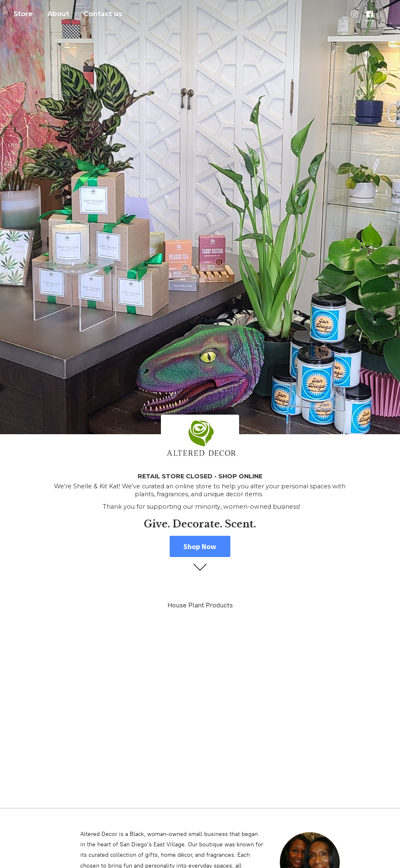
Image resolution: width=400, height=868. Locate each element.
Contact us (103, 14)
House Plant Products (200, 605)
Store (23, 14)
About (58, 14)
